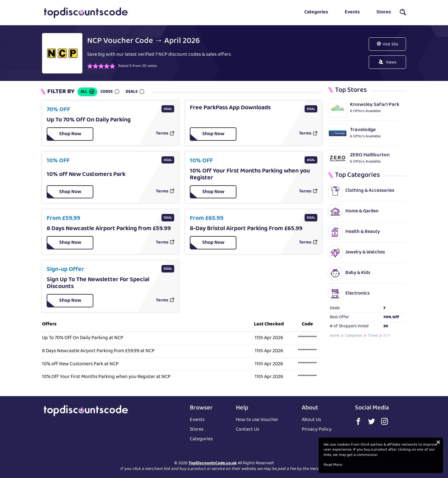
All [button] (84, 92)
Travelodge (363, 130)
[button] (403, 14)
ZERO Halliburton (370, 155)
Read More (333, 465)
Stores (384, 12)
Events (352, 12)
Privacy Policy (317, 430)
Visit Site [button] (390, 45)
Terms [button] (162, 134)
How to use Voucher (257, 420)
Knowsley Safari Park (375, 105)
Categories (316, 12)
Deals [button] (132, 92)
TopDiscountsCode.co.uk (213, 463)
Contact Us (247, 430)
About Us (311, 420)
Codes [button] (107, 92)
